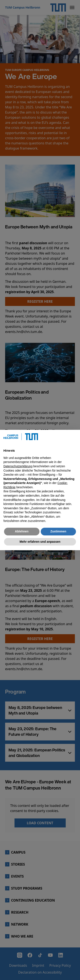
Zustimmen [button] (58, 531)
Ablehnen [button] (22, 531)
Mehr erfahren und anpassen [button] (40, 542)
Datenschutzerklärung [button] (18, 466)
